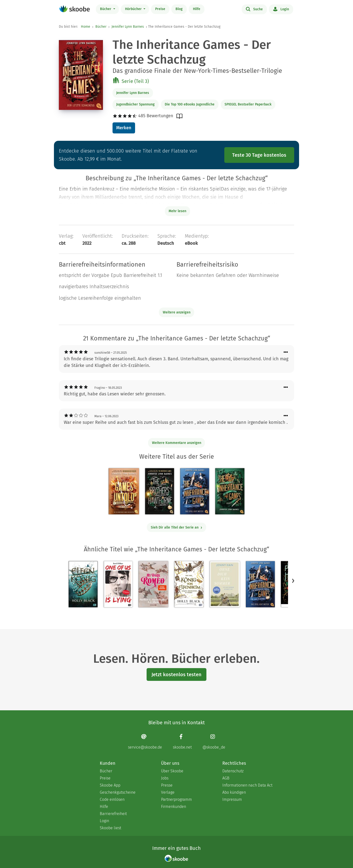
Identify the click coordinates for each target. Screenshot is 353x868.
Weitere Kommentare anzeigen (177, 443)
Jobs (165, 778)
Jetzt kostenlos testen (176, 674)
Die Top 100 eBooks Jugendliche (190, 104)
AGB (226, 778)
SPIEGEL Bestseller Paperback (248, 104)
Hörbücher (134, 9)
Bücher (106, 9)
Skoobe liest (110, 828)
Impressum (232, 799)
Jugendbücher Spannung (135, 104)
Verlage (168, 792)
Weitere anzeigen (177, 312)
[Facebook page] (182, 742)
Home (86, 27)
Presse (167, 785)
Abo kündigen (234, 792)
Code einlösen (112, 799)
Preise (160, 9)
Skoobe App (110, 785)
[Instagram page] (214, 742)
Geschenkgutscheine (118, 792)
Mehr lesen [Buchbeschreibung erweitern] (177, 211)
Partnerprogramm (176, 799)
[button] (293, 581)
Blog (179, 9)
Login (281, 9)
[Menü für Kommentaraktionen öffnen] (286, 352)
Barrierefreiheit (113, 814)
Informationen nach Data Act (247, 785)
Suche (254, 9)
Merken (124, 128)
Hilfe (197, 9)
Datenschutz (233, 771)
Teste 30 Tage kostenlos (259, 155)
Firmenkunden (174, 807)
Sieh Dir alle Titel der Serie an (177, 527)
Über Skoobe (172, 771)
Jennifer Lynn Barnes (128, 27)
